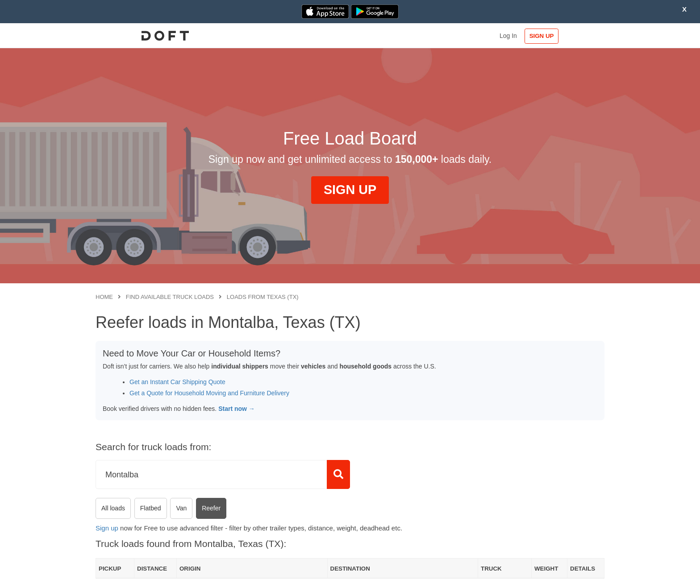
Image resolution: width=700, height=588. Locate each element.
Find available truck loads (170, 297)
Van (181, 508)
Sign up (107, 528)
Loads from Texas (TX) (263, 297)
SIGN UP (576, 36)
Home (104, 297)
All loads (113, 508)
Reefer (211, 508)
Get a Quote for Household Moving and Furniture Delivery (209, 393)
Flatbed (151, 508)
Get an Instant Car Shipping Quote (177, 382)
